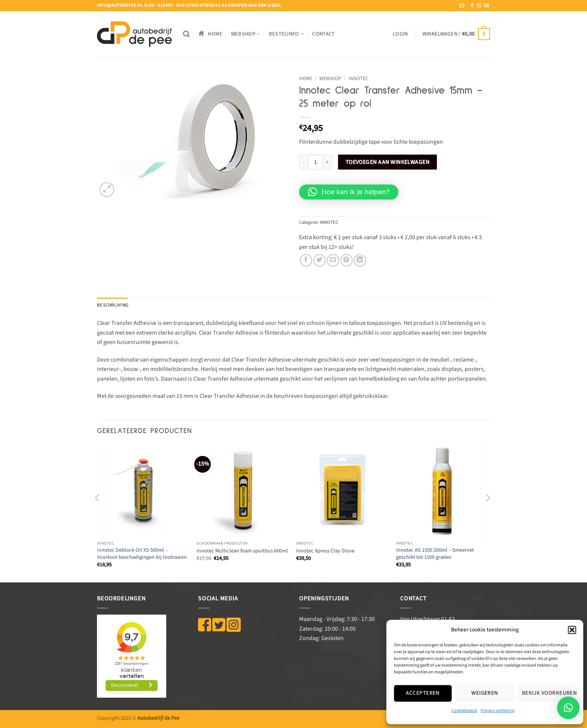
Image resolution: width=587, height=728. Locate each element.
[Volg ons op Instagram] (479, 6)
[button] (572, 630)
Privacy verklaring (498, 711)
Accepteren (423, 693)
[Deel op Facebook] (306, 260)
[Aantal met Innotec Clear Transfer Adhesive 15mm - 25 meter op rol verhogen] (328, 162)
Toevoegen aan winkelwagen (388, 162)
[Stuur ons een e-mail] (486, 6)
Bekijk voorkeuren (549, 693)
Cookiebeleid (464, 711)
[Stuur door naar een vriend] (333, 260)
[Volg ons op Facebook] (472, 6)
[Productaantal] (316, 162)
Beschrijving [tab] (113, 305)
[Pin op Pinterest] (346, 260)
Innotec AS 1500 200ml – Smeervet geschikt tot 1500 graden (435, 554)
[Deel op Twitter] (320, 260)
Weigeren (485, 693)
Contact (323, 34)
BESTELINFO (286, 34)
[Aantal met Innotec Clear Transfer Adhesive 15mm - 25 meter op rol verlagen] (304, 162)
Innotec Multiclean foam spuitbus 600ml (242, 551)
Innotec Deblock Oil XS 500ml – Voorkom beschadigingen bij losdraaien (142, 554)
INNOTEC (358, 78)
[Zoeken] (186, 34)
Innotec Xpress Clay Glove (325, 551)
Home (306, 78)
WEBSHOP (246, 34)
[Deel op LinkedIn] (360, 260)
